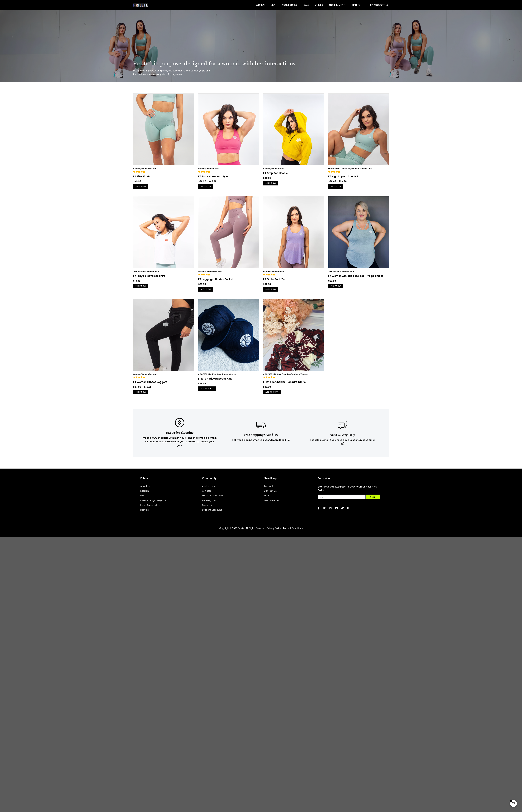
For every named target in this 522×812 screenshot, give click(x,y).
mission (145, 496)
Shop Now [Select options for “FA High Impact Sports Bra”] (338, 187)
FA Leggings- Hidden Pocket (216, 281)
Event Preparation (150, 510)
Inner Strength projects (153, 505)
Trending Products (291, 378)
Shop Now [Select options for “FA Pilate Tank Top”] (273, 291)
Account (269, 491)
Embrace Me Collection (339, 169)
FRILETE (357, 5)
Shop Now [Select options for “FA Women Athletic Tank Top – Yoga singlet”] (338, 288)
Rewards (207, 510)
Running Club (210, 505)
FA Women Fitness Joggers (150, 385)
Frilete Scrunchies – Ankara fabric (284, 385)
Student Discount (212, 515)
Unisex (319, 5)
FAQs (267, 501)
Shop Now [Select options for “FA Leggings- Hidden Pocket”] (208, 291)
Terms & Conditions (293, 533)
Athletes (207, 496)
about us (145, 491)
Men (273, 5)
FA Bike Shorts (142, 176)
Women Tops (213, 169)
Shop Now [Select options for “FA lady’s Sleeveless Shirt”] (143, 288)
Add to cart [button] (209, 393)
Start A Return (272, 505)
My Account (377, 5)
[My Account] (387, 5)
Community (337, 5)
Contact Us (270, 496)
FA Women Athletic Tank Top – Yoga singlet (356, 278)
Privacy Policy (274, 533)
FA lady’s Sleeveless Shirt (149, 278)
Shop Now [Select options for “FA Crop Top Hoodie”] (273, 184)
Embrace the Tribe (212, 501)
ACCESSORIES (290, 5)
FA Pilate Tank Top (275, 281)
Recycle (145, 515)
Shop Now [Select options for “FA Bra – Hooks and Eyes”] (208, 187)
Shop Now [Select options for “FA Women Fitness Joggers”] (143, 396)
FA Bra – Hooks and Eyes (213, 176)
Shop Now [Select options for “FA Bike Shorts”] (143, 187)
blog (143, 501)
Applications (209, 491)
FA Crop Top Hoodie (275, 173)
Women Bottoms (149, 169)
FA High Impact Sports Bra (345, 176)
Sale (306, 5)
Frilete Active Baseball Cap (215, 382)
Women (260, 5)
